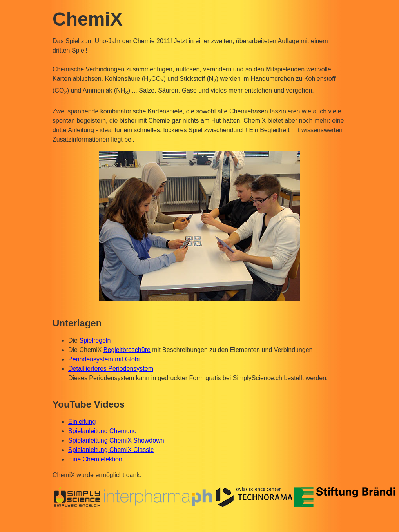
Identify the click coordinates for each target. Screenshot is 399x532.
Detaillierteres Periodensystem (111, 369)
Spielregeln (95, 340)
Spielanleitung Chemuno (102, 431)
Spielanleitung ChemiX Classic (111, 450)
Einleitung (82, 422)
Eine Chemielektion (95, 459)
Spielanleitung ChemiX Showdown (116, 440)
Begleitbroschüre (127, 350)
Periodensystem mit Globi (104, 359)
